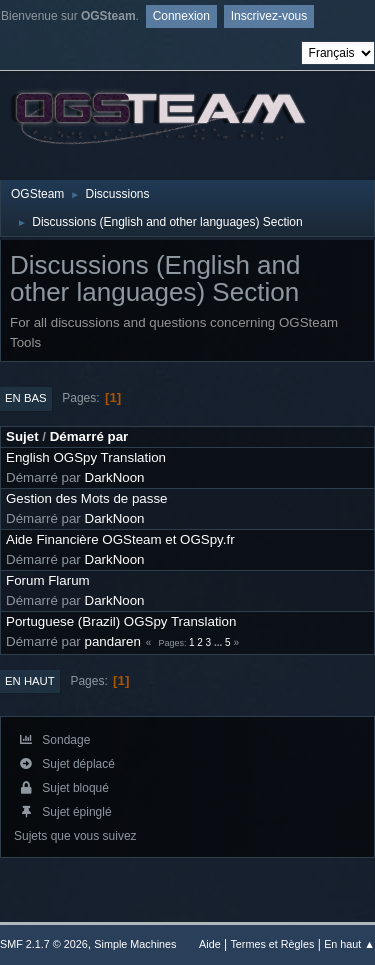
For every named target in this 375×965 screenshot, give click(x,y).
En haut (30, 681)
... (219, 642)
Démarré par (89, 436)
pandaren (113, 641)
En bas (26, 398)
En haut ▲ (349, 944)
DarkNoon (115, 477)
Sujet (22, 436)
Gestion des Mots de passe (87, 498)
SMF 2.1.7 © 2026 (44, 944)
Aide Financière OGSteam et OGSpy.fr (120, 539)
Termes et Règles (272, 944)
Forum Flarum (48, 580)
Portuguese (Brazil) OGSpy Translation (121, 621)
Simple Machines (135, 944)
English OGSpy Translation (86, 457)
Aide (210, 944)
